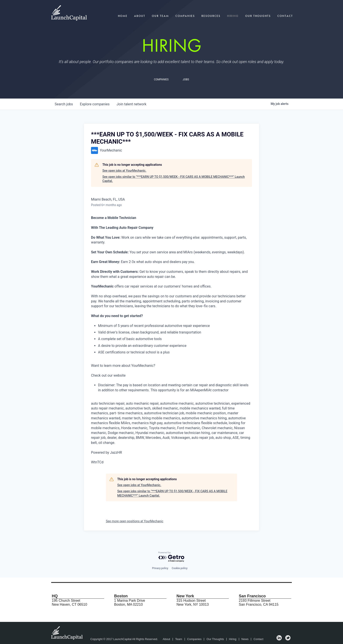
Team (179, 639)
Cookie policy (180, 568)
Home (123, 16)
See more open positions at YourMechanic (135, 521)
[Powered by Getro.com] (171, 557)
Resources (211, 16)
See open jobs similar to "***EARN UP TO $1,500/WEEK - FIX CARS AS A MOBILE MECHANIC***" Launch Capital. (174, 179)
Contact (285, 16)
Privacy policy (160, 568)
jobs (64, 104)
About (140, 16)
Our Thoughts (258, 16)
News (245, 639)
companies (95, 104)
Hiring (233, 16)
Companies (185, 16)
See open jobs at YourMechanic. (124, 171)
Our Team (160, 16)
